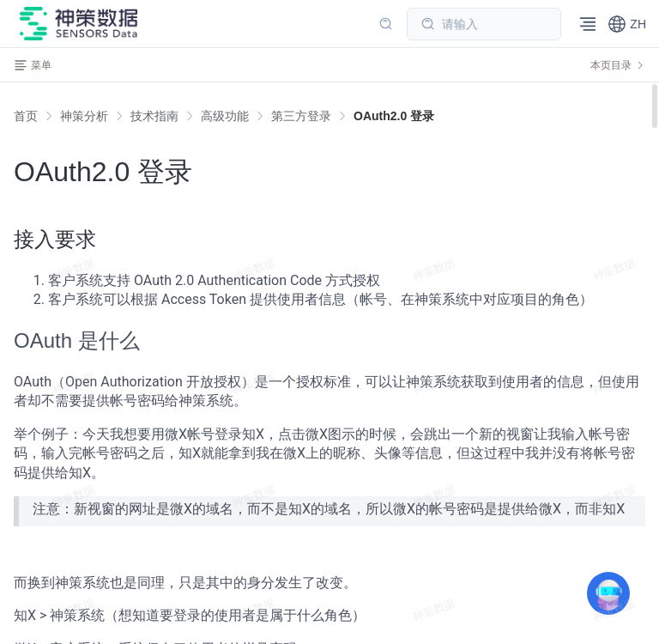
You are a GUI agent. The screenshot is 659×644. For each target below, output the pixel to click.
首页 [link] (26, 116)
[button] (627, 24)
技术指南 (154, 116)
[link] (84, 116)
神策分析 (84, 116)
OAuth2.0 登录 (394, 116)
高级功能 (225, 116)
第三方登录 (301, 116)
